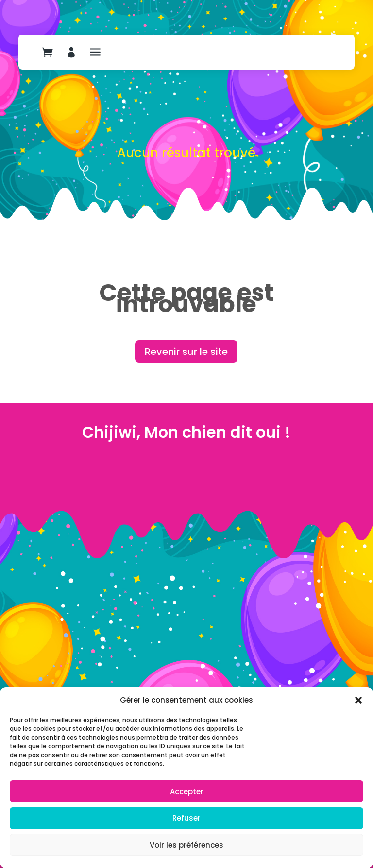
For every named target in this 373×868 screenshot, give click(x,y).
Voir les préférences (186, 845)
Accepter (187, 791)
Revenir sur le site (186, 352)
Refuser (186, 818)
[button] (358, 700)
